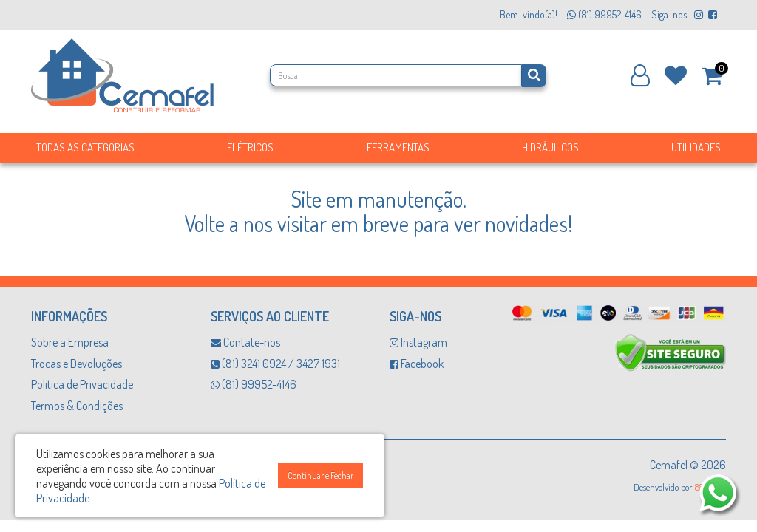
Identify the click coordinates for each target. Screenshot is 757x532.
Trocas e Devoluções (77, 364)
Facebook (417, 364)
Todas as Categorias (85, 147)
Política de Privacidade (82, 384)
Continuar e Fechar (320, 475)
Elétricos (250, 147)
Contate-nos (245, 342)
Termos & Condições (77, 406)
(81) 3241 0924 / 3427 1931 (275, 364)
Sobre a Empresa (70, 342)
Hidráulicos (550, 147)
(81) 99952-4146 (254, 384)
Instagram (418, 342)
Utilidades (696, 147)
